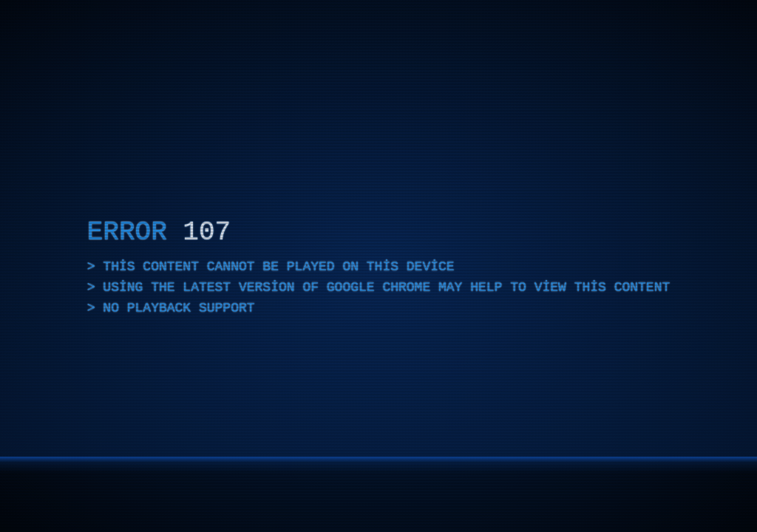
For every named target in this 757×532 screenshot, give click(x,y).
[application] (378, 266)
